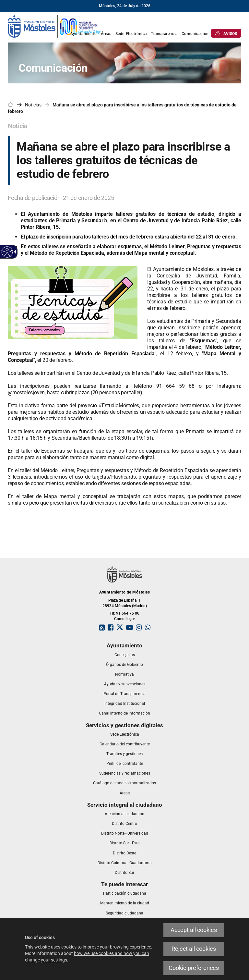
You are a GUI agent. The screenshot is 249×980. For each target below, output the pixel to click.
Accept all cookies (194, 930)
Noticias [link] (33, 105)
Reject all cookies (194, 949)
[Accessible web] (7, 252)
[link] (55, 26)
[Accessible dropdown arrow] (14, 252)
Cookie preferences (194, 968)
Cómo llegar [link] (124, 619)
